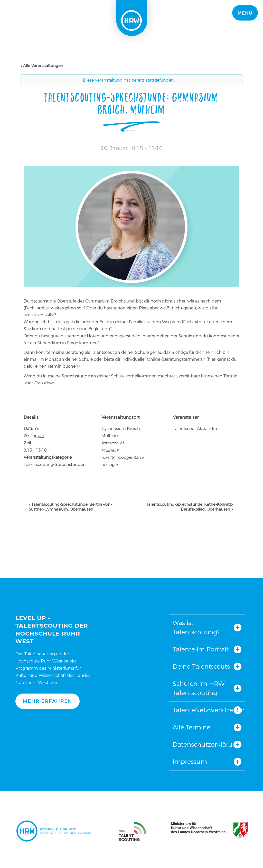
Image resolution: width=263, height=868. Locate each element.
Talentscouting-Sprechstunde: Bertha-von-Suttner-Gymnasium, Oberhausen (70, 507)
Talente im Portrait (201, 649)
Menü (245, 13)
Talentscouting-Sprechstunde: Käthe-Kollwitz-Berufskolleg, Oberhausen (190, 507)
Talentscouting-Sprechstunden (55, 465)
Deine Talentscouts (201, 666)
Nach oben (130, 586)
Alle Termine (191, 727)
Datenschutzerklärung (206, 744)
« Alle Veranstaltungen (42, 66)
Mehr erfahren (48, 701)
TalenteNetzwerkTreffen (207, 710)
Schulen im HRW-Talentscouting (200, 688)
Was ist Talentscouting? (196, 627)
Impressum (190, 762)
